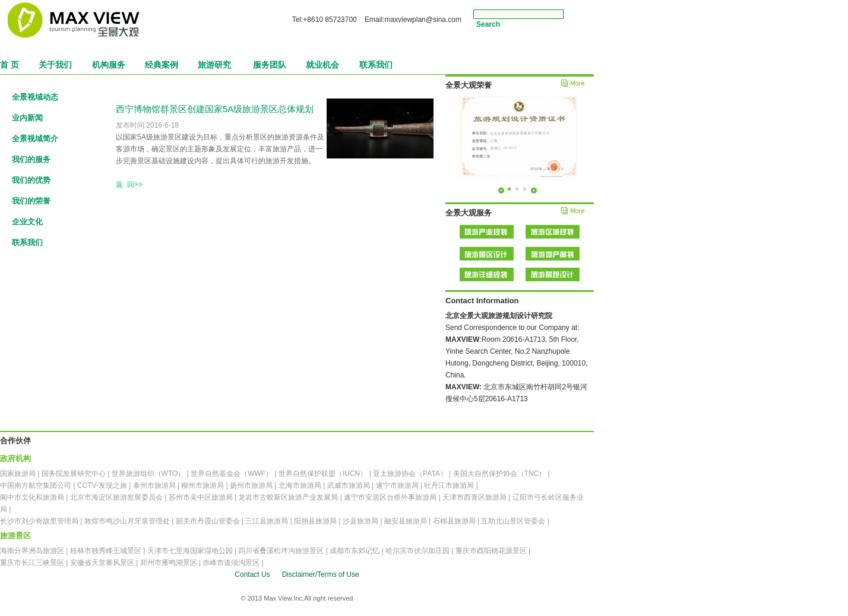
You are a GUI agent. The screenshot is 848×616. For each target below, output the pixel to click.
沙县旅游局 (360, 521)
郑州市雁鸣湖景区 (169, 563)
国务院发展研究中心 (74, 474)
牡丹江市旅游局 (449, 485)
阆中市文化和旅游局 (32, 497)
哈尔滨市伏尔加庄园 (417, 551)
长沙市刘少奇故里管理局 (39, 521)
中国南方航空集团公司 (36, 485)
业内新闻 (27, 118)
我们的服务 (31, 159)
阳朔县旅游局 (315, 521)
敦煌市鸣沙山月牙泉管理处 (127, 521)
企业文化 (27, 222)
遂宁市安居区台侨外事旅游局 (390, 497)
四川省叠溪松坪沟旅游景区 (281, 551)
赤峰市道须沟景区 (231, 563)
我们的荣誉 (31, 201)
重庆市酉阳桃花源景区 (491, 551)
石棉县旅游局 (454, 521)
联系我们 (27, 242)
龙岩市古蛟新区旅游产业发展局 (288, 497)
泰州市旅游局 (154, 485)
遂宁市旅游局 (397, 485)
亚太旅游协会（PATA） (410, 474)
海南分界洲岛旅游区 (32, 551)
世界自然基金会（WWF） (232, 474)
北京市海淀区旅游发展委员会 (116, 497)
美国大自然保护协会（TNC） (500, 474)
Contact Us (252, 574)
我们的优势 (31, 180)
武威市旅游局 (349, 485)
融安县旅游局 (406, 521)
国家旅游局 (18, 474)
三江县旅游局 (267, 521)
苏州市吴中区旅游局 (201, 497)
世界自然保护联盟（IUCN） (323, 474)
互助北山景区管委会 (513, 521)
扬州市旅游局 (251, 485)
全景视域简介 (35, 139)
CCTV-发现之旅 (102, 485)
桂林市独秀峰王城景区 (106, 551)
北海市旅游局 (300, 485)
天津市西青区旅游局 (474, 497)
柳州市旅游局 (202, 485)
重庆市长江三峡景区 (32, 563)
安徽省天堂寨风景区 (102, 563)
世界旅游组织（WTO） (148, 474)
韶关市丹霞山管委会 (208, 521)
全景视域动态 (35, 97)
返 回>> (129, 185)
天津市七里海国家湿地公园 (190, 551)
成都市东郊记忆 (355, 551)
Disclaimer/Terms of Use (321, 574)
